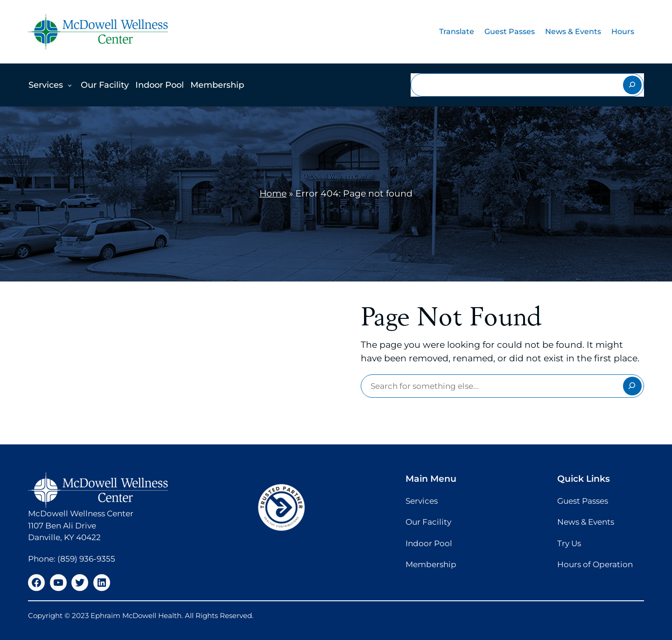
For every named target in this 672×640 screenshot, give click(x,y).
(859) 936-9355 (86, 559)
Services (46, 85)
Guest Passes (510, 32)
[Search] (632, 85)
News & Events (573, 32)
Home (273, 193)
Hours (623, 32)
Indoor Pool (160, 85)
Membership (217, 85)
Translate (457, 32)
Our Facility (105, 85)
